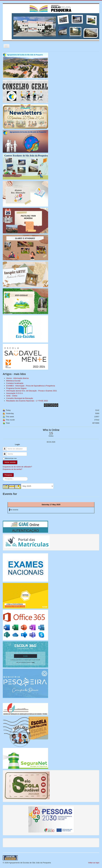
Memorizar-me (11, 458)
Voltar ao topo (94, 863)
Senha (6, 453)
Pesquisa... (3, 477)
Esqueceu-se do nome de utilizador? (17, 467)
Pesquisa (8, 475)
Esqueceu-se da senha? (12, 469)
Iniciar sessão (10, 462)
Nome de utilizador (6, 448)
